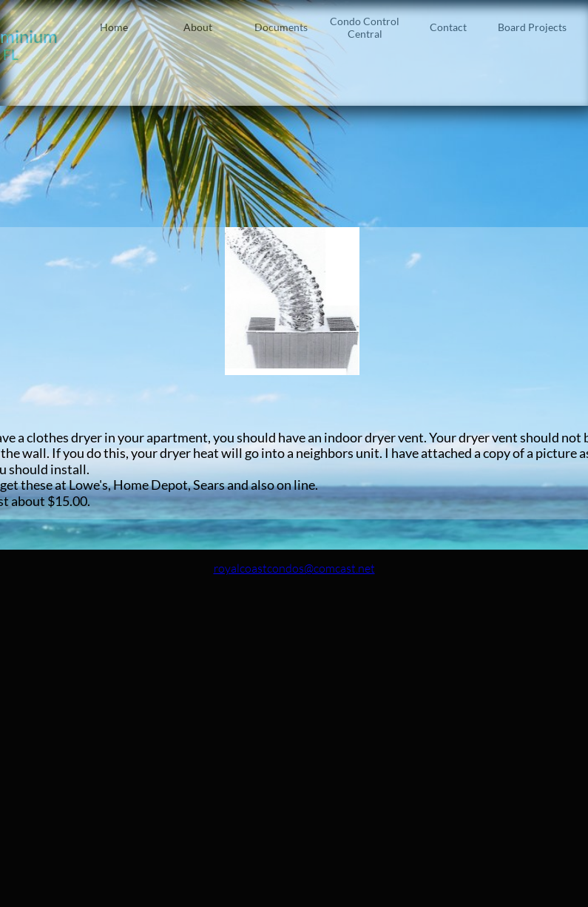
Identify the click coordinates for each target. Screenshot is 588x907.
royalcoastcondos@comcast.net (294, 568)
